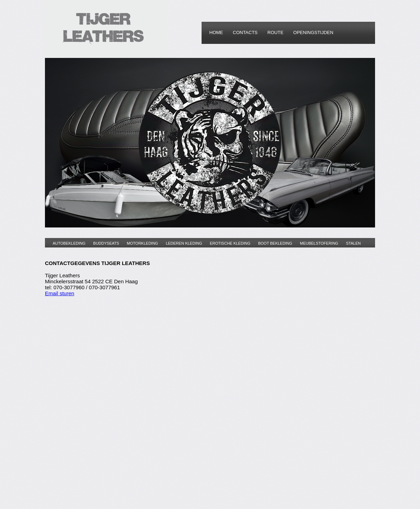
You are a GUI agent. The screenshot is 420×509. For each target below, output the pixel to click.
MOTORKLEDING (142, 243)
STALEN (353, 243)
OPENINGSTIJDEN (313, 32)
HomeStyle (106, 29)
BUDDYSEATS (106, 243)
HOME (216, 32)
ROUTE (276, 32)
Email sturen (60, 293)
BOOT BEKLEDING (275, 243)
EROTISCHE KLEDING (230, 243)
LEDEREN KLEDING (184, 243)
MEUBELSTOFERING (319, 243)
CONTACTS (245, 32)
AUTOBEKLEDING (69, 243)
